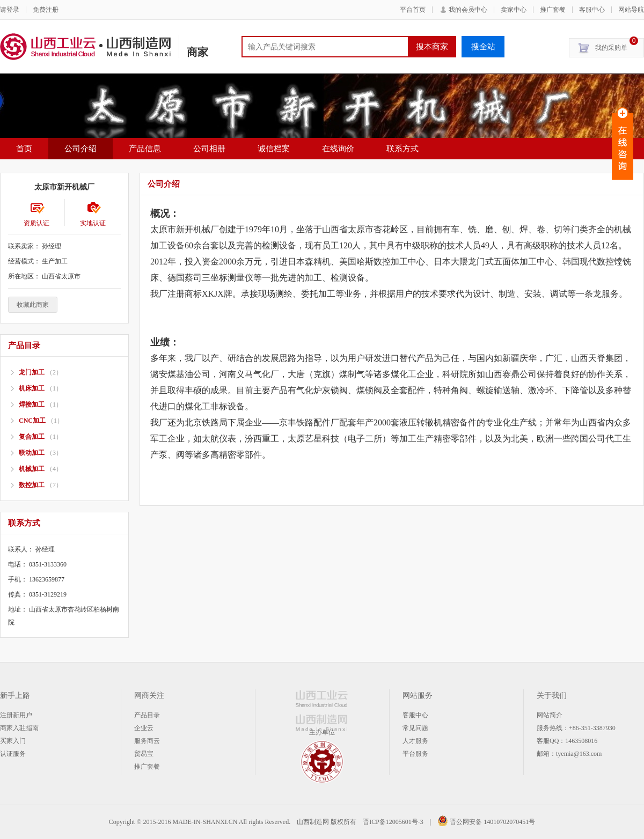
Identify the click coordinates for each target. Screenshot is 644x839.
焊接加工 (32, 404)
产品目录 (147, 715)
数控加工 (32, 485)
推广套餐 (553, 10)
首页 (24, 149)
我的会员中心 (468, 10)
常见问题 (415, 728)
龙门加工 (32, 372)
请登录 (10, 10)
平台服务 (415, 754)
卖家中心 (514, 10)
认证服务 (13, 754)
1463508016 (581, 741)
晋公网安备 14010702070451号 (486, 822)
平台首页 (413, 10)
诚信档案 (274, 149)
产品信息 (145, 149)
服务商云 (147, 741)
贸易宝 (144, 754)
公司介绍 (80, 149)
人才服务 (415, 741)
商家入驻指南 (19, 728)
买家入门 (13, 741)
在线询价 (338, 149)
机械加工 (32, 469)
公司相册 (209, 149)
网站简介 (550, 715)
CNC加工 (32, 421)
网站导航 (631, 10)
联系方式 (402, 149)
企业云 (144, 728)
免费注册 (46, 10)
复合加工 (32, 437)
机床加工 (32, 388)
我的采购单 (617, 45)
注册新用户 (16, 715)
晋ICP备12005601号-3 (393, 822)
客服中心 (592, 10)
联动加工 (32, 453)
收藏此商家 (33, 305)
